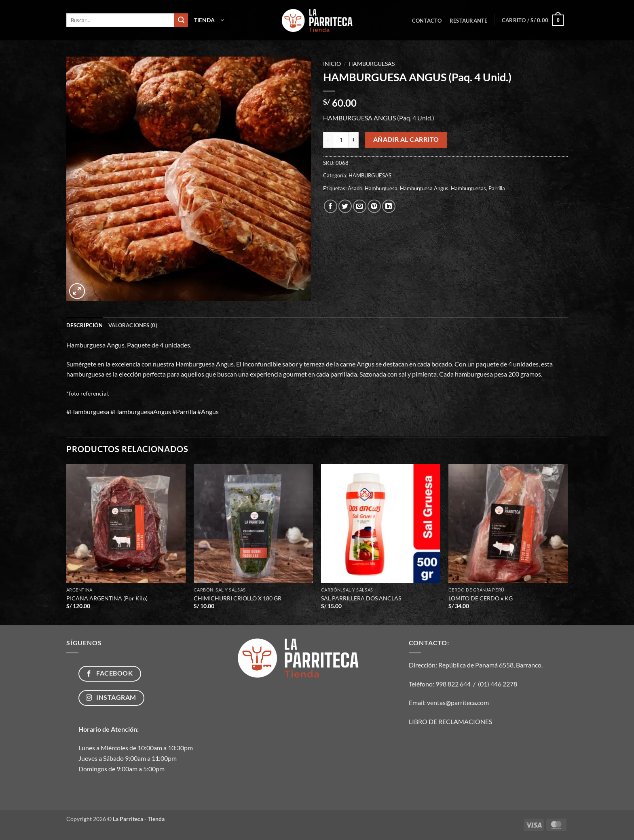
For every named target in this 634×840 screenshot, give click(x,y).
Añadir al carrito (406, 139)
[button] (209, 20)
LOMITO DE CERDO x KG (481, 598)
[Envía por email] (360, 206)
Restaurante (469, 21)
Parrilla (497, 188)
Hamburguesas (468, 188)
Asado (355, 188)
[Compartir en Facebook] (331, 206)
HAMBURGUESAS (372, 64)
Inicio (332, 64)
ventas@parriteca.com (458, 702)
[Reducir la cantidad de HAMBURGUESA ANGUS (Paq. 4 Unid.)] (328, 140)
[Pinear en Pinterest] (374, 206)
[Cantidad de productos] (341, 140)
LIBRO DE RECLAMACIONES (450, 721)
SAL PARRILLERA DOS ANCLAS (361, 598)
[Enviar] (181, 20)
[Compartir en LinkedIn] (389, 206)
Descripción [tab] (85, 325)
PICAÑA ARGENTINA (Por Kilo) (107, 598)
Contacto (427, 21)
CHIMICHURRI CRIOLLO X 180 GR (238, 598)
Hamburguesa (381, 188)
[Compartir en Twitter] (345, 206)
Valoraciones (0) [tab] (133, 325)
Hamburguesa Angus (424, 188)
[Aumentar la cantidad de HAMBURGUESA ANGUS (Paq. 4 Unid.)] (354, 140)
